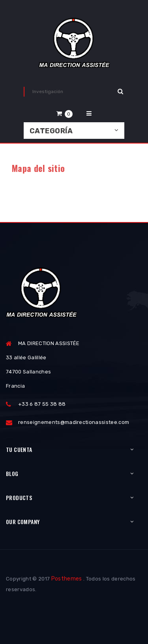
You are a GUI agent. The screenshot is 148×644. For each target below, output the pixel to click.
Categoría (51, 131)
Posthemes (67, 579)
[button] (65, 113)
